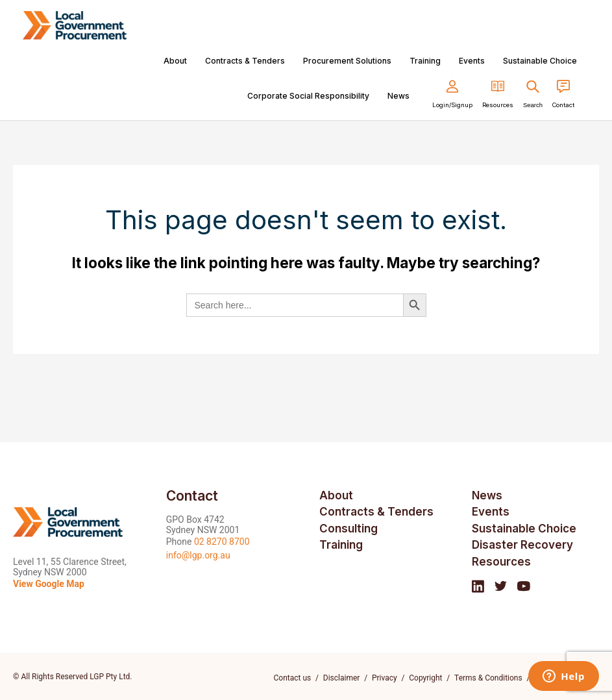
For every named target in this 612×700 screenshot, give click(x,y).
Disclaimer (342, 678)
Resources (501, 562)
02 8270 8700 (222, 542)
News (398, 96)
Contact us (293, 678)
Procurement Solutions (347, 61)
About (175, 61)
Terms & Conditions (488, 678)
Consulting (349, 529)
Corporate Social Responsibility (308, 96)
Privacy (385, 678)
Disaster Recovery (522, 545)
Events (472, 61)
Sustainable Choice (540, 61)
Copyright (426, 678)
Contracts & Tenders (245, 61)
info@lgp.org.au (198, 555)
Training (425, 61)
